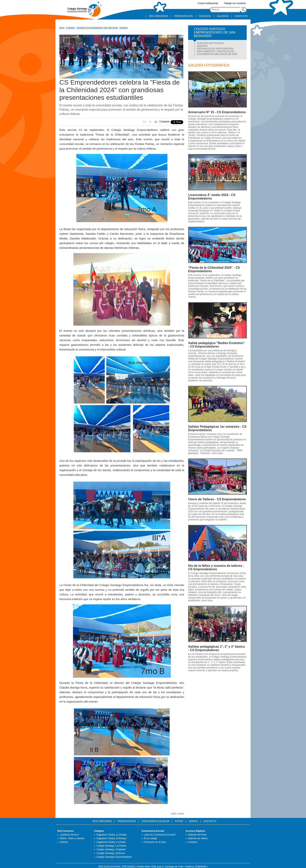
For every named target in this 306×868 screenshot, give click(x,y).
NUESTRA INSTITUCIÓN (210, 43)
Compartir (164, 122)
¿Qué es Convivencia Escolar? (160, 835)
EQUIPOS (202, 46)
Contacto (193, 842)
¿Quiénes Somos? (69, 835)
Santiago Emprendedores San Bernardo (97, 28)
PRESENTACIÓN (183, 16)
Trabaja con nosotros (235, 3)
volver (181, 814)
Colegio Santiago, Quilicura (111, 853)
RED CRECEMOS (159, 16)
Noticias (124, 28)
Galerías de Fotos (197, 835)
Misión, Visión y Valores (72, 838)
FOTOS (179, 821)
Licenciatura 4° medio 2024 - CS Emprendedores (212, 197)
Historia (64, 842)
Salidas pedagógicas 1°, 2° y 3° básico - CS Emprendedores (216, 648)
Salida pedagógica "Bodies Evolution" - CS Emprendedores (217, 345)
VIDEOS (193, 821)
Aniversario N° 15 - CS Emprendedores (217, 112)
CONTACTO (241, 16)
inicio (62, 28)
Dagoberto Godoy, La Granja (111, 835)
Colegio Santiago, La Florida (111, 846)
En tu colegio (150, 838)
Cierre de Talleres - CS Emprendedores (217, 499)
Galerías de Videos (198, 838)
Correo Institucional (208, 3)
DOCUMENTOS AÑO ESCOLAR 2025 (217, 54)
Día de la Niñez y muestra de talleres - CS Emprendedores (216, 567)
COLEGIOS (205, 16)
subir (173, 814)
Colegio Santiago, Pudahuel (111, 849)
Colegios (71, 28)
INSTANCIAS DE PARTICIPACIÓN (215, 49)
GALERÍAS (223, 16)
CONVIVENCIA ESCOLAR (155, 821)
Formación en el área (155, 842)
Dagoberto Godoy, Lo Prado (111, 842)
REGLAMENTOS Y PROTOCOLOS (216, 51)
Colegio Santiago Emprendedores (114, 857)
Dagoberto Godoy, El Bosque (112, 838)
